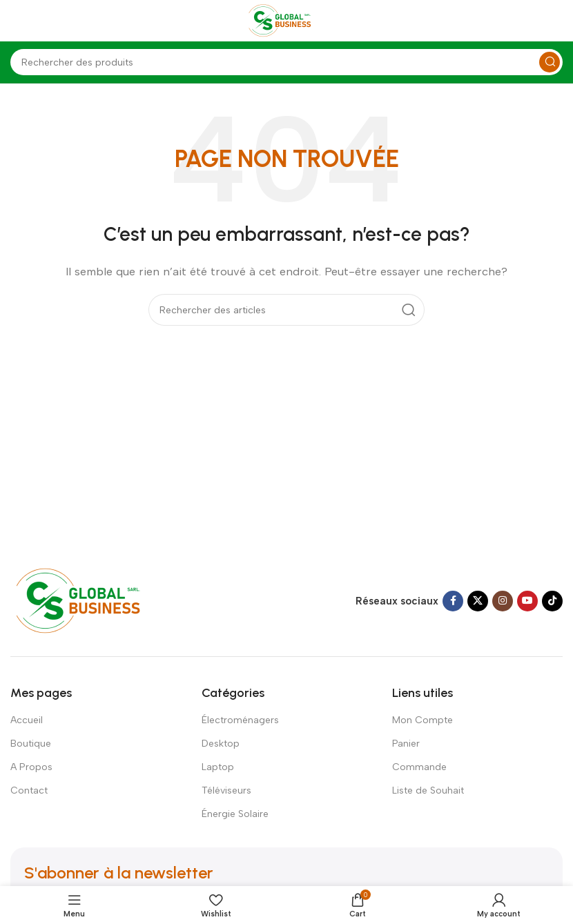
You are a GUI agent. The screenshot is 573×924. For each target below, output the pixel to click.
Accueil (27, 720)
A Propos (31, 767)
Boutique (31, 744)
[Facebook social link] (453, 601)
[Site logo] (286, 20)
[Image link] (91, 600)
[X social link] (478, 601)
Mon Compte (423, 720)
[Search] (286, 62)
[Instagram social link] (503, 601)
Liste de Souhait (428, 790)
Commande (419, 767)
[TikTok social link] (552, 601)
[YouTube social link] (527, 601)
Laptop (218, 767)
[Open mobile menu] (17, 21)
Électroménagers (240, 720)
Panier (406, 744)
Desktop (221, 744)
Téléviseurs (226, 790)
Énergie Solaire (235, 814)
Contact (29, 790)
